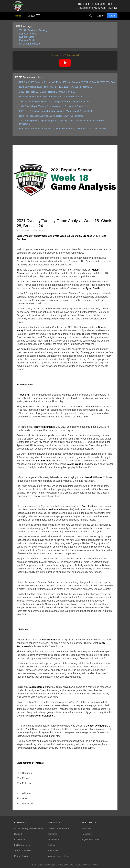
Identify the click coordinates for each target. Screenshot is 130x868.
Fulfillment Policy (23, 845)
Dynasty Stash (27, 40)
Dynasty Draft (26, 37)
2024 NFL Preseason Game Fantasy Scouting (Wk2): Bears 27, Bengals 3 (56, 111)
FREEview (53, 850)
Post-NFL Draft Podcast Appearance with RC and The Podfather (51, 97)
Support (100, 16)
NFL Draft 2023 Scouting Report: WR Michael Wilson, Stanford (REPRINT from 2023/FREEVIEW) (67, 82)
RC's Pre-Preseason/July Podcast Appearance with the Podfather (51, 116)
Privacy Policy (21, 856)
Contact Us (20, 839)
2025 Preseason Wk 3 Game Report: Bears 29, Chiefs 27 (47, 92)
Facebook (87, 834)
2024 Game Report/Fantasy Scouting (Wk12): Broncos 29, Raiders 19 (53, 106)
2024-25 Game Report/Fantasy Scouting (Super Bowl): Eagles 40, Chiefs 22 (56, 101)
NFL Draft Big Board (30, 44)
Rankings (53, 834)
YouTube (86, 828)
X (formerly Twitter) (91, 839)
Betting (51, 845)
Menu (31, 16)
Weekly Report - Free (58, 856)
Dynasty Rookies (28, 34)
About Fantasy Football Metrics (29, 828)
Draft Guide (54, 839)
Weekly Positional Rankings (34, 30)
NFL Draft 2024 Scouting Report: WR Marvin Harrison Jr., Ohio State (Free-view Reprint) (62, 129)
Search (91, 16)
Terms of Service (22, 850)
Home (18, 16)
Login (112, 16)
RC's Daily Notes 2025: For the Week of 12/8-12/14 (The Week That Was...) (56, 87)
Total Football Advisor (59, 828)
